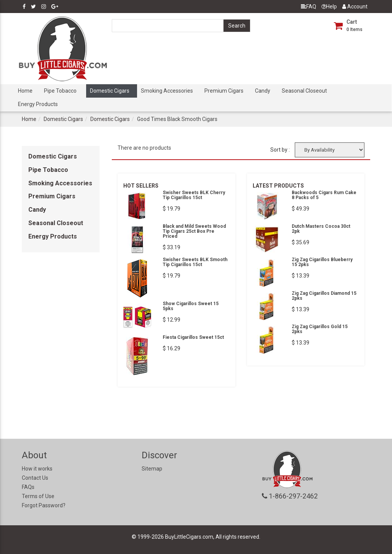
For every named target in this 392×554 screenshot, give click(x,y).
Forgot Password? (44, 505)
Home (25, 91)
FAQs (28, 487)
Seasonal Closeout (304, 91)
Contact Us (35, 478)
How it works (37, 469)
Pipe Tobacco (60, 91)
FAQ (309, 7)
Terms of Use (38, 496)
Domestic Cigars (110, 91)
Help (329, 7)
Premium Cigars (224, 91)
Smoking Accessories (167, 91)
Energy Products (38, 104)
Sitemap (152, 469)
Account (355, 7)
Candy (263, 91)
